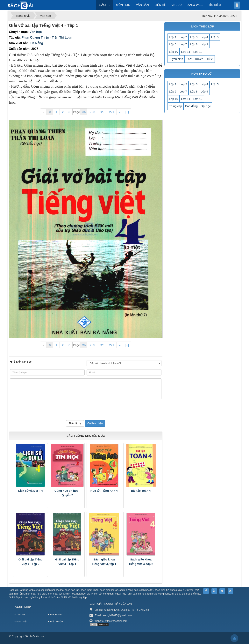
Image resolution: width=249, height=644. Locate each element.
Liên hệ (21, 614)
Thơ (189, 59)
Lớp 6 (173, 44)
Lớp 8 (194, 44)
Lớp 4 (204, 37)
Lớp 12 (198, 52)
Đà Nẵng (37, 43)
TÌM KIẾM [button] (215, 5)
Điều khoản (56, 622)
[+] (127, 112)
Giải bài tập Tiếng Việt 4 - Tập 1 (67, 562)
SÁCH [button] (105, 6)
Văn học (36, 32)
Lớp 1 (173, 37)
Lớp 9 (204, 44)
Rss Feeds (56, 614)
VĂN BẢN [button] (142, 5)
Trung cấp (176, 106)
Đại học (206, 106)
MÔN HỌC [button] (123, 5)
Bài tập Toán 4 (141, 491)
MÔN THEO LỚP (202, 74)
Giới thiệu (22, 622)
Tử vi (210, 59)
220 (102, 112)
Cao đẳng (191, 106)
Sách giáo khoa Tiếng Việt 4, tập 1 (104, 562)
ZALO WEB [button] (195, 5)
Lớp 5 (215, 37)
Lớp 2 (183, 37)
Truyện (199, 59)
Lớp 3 (194, 37)
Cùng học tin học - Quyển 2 (67, 493)
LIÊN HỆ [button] (160, 5)
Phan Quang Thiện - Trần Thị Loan (47, 37)
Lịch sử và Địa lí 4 (30, 491)
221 (112, 112)
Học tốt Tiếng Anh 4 (104, 491)
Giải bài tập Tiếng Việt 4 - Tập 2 (31, 562)
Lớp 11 (186, 52)
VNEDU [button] (177, 5)
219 (92, 112)
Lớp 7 (183, 44)
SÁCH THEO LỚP (202, 26)
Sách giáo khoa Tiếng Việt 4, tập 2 (141, 562)
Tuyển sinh (176, 59)
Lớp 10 (174, 52)
